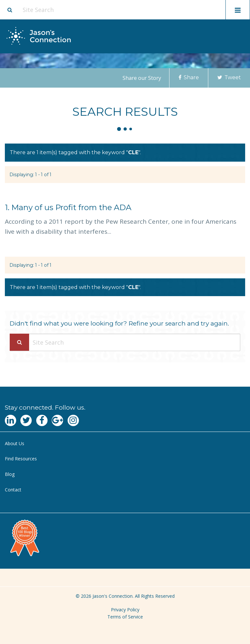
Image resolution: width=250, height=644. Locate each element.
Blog (10, 474)
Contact (13, 490)
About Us (15, 443)
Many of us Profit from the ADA (68, 207)
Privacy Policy (125, 610)
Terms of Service (125, 617)
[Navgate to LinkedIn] (11, 420)
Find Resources (21, 459)
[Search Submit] (19, 342)
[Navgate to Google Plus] (57, 420)
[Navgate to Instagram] (73, 420)
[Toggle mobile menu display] (238, 10)
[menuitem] (125, 444)
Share (189, 77)
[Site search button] (10, 10)
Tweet (229, 77)
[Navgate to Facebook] (42, 420)
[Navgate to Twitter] (26, 420)
